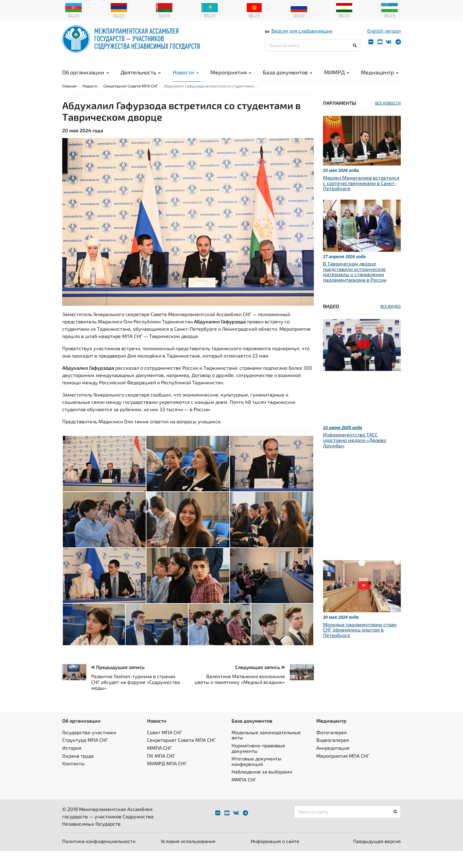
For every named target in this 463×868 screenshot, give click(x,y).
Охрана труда (78, 773)
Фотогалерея (332, 749)
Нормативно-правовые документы (258, 765)
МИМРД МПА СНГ (167, 780)
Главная (69, 103)
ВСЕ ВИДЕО (391, 323)
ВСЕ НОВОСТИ (388, 120)
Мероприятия (231, 79)
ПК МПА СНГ (161, 773)
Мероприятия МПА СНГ (343, 773)
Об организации (86, 79)
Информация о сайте (275, 858)
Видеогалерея (333, 757)
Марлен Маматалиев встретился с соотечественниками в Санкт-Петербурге (361, 200)
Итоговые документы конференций (257, 778)
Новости (186, 79)
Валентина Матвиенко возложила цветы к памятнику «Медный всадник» (240, 696)
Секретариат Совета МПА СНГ (131, 103)
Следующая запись (260, 684)
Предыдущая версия (377, 858)
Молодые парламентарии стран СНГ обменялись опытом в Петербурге (360, 647)
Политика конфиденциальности (99, 858)
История (72, 765)
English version (384, 38)
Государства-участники (89, 749)
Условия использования (188, 858)
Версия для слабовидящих (302, 38)
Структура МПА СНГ (85, 757)
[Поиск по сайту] (313, 52)
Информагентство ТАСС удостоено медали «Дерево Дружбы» (355, 457)
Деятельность (141, 79)
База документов (288, 79)
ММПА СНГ (159, 765)
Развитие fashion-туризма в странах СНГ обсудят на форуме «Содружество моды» (136, 699)
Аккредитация (333, 765)
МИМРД (337, 79)
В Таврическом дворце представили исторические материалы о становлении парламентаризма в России (355, 289)
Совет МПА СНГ (165, 749)
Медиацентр (380, 79)
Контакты (74, 780)
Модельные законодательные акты (266, 752)
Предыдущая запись (118, 684)
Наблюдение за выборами (262, 789)
